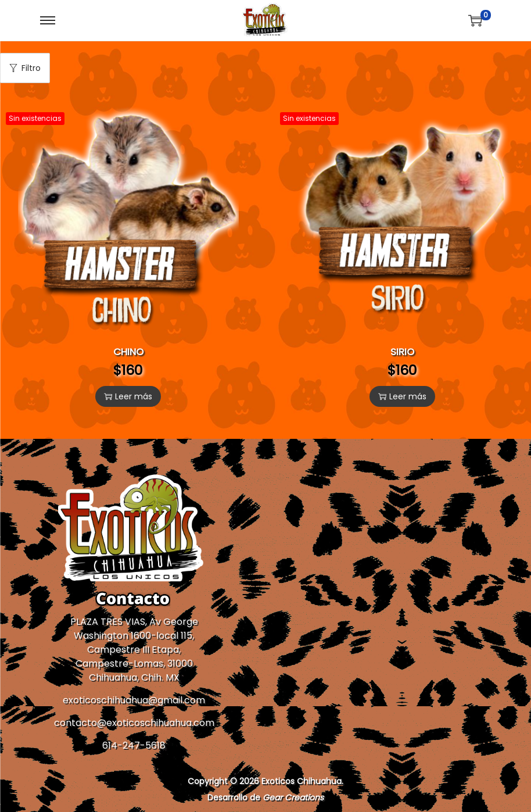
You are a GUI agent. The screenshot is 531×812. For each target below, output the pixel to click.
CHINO (128, 352)
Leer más (128, 396)
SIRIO (402, 352)
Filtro (25, 68)
